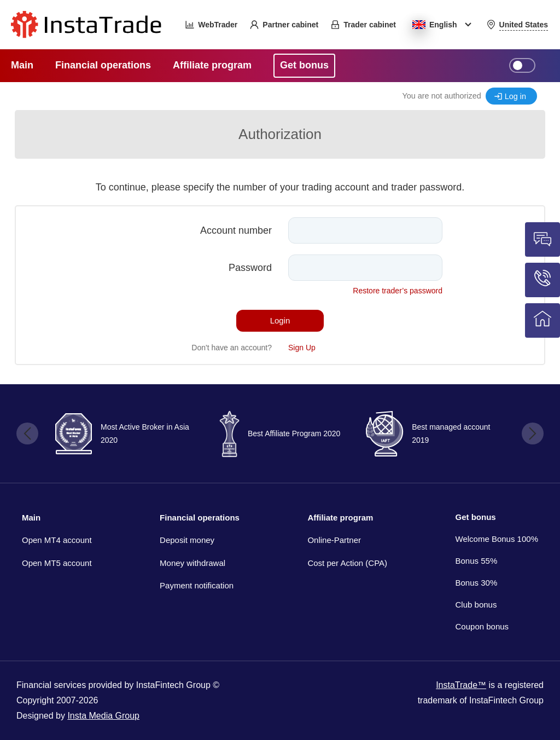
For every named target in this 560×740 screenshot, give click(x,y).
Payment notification (197, 585)
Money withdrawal (192, 563)
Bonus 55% (477, 561)
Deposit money (187, 540)
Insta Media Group (103, 716)
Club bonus (476, 605)
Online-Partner (334, 540)
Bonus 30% (477, 583)
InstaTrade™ (461, 685)
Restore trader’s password (398, 291)
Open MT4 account (57, 540)
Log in (515, 96)
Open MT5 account (57, 563)
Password (250, 268)
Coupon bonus (482, 626)
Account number (236, 230)
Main (31, 518)
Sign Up (302, 348)
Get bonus (476, 517)
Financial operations (200, 518)
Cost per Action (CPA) (347, 563)
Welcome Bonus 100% (497, 539)
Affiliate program (340, 518)
